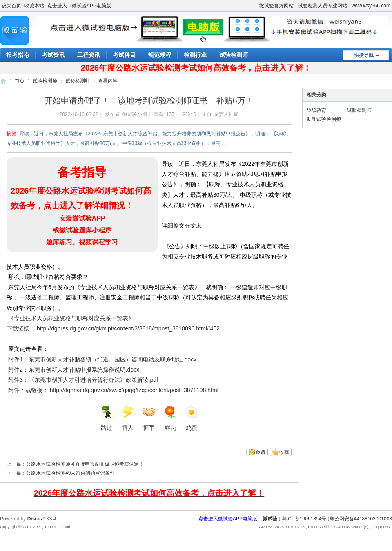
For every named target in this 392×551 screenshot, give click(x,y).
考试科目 (124, 55)
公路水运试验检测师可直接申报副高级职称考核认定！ (85, 464)
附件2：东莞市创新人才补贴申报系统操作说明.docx (74, 370)
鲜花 (170, 418)
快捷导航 (364, 55)
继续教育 (316, 110)
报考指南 (18, 55)
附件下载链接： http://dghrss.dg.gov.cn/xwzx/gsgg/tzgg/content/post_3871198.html (112, 390)
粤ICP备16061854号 (304, 519)
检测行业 (195, 55)
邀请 (261, 452)
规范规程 (160, 55)
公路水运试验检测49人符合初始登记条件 (70, 473)
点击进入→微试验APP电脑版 (79, 6)
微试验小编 (135, 114)
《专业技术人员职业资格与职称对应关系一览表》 (70, 318)
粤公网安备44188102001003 (361, 519)
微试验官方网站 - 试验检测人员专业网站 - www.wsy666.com (325, 6)
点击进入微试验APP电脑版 (228, 519)
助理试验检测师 (324, 119)
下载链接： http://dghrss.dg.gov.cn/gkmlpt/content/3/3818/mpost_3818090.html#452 (114, 328)
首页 (20, 81)
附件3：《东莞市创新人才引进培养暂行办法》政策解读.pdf (83, 380)
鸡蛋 (192, 418)
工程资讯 (89, 55)
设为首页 (11, 6)
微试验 (3, 81)
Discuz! (36, 519)
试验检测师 (234, 55)
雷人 (128, 418)
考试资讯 (53, 55)
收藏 (284, 452)
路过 (107, 418)
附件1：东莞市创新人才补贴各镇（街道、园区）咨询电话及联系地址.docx (102, 359)
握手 (149, 418)
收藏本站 (34, 6)
